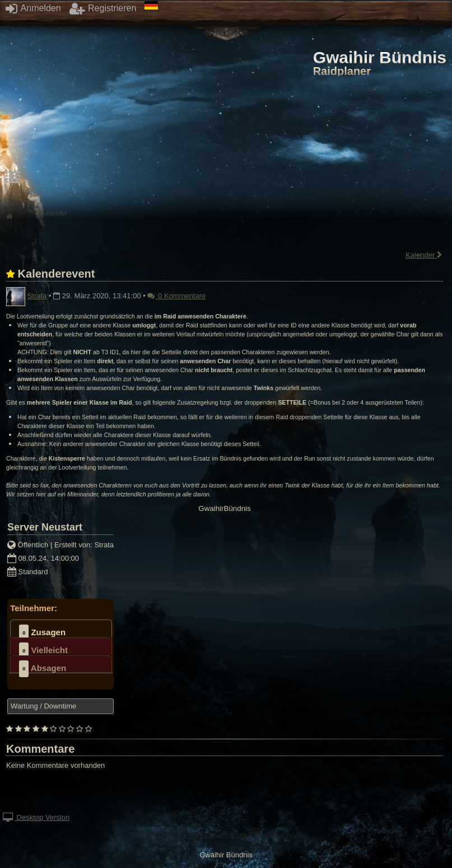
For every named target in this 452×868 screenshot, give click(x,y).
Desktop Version (36, 817)
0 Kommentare (176, 296)
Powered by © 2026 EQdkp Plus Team (226, 836)
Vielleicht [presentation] (43, 651)
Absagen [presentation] (43, 669)
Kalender (424, 255)
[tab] (61, 628)
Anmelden (33, 8)
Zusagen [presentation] (42, 633)
